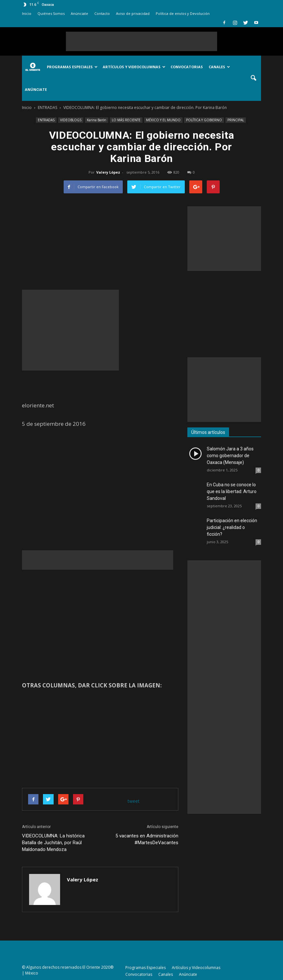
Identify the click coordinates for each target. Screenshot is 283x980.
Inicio (27, 13)
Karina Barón (97, 120)
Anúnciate (79, 13)
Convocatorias (187, 67)
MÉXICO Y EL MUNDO (163, 120)
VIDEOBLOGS (71, 120)
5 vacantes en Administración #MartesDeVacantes (147, 839)
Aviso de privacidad (133, 13)
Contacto (102, 13)
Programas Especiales (72, 67)
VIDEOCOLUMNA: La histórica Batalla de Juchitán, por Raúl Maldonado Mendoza (53, 843)
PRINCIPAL (236, 120)
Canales (219, 67)
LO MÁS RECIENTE (126, 120)
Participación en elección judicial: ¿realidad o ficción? (232, 527)
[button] (253, 78)
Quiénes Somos (51, 13)
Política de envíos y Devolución (183, 13)
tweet (134, 801)
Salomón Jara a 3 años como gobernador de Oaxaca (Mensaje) (230, 456)
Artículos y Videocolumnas (134, 67)
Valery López (108, 172)
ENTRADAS (46, 120)
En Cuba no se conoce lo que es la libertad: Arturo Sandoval (232, 491)
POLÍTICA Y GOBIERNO (204, 120)
